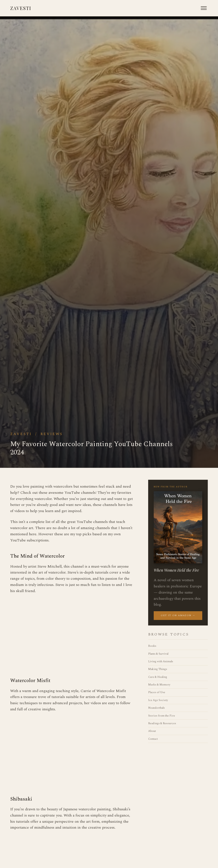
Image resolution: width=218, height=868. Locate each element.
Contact (153, 739)
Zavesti (21, 8)
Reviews (52, 434)
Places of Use (157, 692)
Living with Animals (161, 661)
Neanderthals (156, 708)
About (152, 731)
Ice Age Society (158, 700)
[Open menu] (204, 8)
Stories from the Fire (162, 716)
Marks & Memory (159, 685)
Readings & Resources (162, 723)
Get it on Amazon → (178, 615)
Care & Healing (158, 677)
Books (152, 646)
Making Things (158, 669)
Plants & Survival (158, 654)
